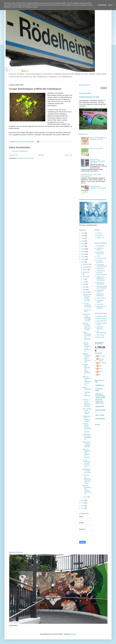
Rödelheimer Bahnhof (100, 291)
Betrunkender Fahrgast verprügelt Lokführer (87, 444)
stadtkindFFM (100, 406)
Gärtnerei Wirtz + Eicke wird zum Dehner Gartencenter (87, 369)
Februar (85, 292)
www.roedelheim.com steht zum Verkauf (87, 411)
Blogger (74, 634)
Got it (110, 5)
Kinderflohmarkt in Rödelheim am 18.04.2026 (98, 187)
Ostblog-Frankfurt (102, 275)
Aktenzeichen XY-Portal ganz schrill (87, 471)
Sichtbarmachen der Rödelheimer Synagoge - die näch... (87, 317)
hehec (101, 369)
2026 (83, 233)
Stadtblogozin (100, 385)
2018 (83, 254)
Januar (85, 497)
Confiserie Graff (101, 258)
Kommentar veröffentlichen (20, 151)
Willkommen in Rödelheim (101, 307)
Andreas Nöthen (101, 360)
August (85, 276)
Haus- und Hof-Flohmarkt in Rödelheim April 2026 (98, 138)
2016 (83, 259)
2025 (83, 236)
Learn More (102, 5)
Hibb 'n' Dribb (100, 415)
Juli (84, 279)
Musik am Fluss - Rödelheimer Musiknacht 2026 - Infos (97, 161)
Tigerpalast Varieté (100, 301)
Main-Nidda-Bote (102, 321)
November (86, 267)
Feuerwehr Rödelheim (100, 261)
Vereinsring (100, 304)
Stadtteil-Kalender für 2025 (89, 97)
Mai (84, 284)
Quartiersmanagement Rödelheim (102, 287)
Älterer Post (68, 155)
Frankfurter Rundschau (100, 328)
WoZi (100, 366)
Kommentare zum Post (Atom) (25, 158)
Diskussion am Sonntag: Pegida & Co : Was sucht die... (87, 298)
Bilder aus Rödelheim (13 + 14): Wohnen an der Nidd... (87, 327)
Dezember (86, 264)
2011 (83, 508)
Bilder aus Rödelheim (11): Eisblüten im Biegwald (87, 453)
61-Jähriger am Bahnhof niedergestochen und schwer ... (87, 479)
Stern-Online (100, 335)
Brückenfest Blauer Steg (100, 253)
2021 (83, 246)
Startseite (41, 155)
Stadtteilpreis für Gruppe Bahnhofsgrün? (87, 437)
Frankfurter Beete (102, 316)
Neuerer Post (13, 155)
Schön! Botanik (101, 298)
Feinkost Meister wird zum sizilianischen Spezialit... (87, 428)
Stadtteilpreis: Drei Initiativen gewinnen (87, 419)
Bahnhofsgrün (101, 246)
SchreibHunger (100, 419)
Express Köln (101, 337)
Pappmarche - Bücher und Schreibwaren (101, 279)
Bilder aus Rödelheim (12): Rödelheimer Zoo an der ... (87, 381)
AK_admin (102, 356)
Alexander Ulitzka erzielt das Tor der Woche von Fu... (87, 347)
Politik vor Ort (101, 238)
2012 (83, 506)
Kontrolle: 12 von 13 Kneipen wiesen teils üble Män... (87, 403)
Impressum (100, 235)
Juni (84, 282)
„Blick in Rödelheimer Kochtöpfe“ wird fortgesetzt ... (87, 392)
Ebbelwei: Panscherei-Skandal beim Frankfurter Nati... (87, 358)
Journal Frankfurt (102, 319)
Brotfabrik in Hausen (100, 249)
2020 (83, 249)
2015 (83, 262)
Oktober (85, 270)
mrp (100, 375)
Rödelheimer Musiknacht (100, 295)
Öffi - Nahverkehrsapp (101, 332)
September (86, 272)
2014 (83, 500)
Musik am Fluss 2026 (96, 149)
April (84, 287)
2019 (83, 252)
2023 (83, 241)
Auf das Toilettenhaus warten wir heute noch (87, 463)
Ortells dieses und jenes (101, 271)
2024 (83, 238)
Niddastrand (100, 268)
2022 (83, 244)
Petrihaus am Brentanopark (101, 283)
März (85, 290)
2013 (83, 503)
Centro (99, 256)
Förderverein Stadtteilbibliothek (102, 265)
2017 (83, 257)
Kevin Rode (102, 363)
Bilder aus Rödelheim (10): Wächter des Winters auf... (87, 490)
